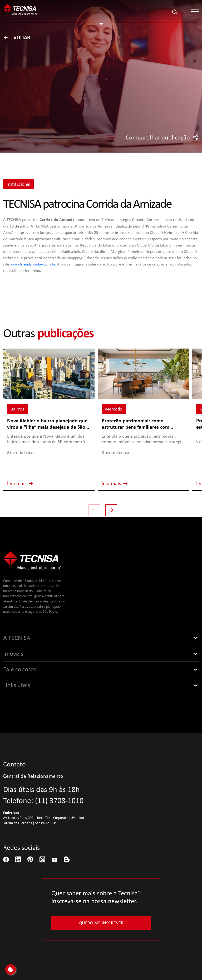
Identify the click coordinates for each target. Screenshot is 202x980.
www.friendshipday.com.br (33, 264)
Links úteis (17, 685)
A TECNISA (17, 638)
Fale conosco (20, 669)
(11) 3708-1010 (59, 800)
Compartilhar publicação (162, 137)
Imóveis (13, 654)
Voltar (17, 37)
